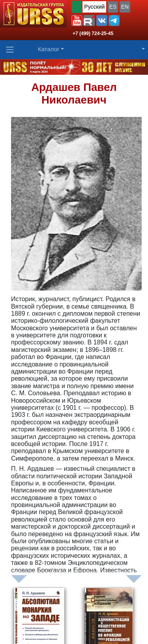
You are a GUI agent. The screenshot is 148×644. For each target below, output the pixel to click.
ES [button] (113, 7)
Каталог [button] (49, 49)
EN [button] (125, 7)
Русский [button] (94, 7)
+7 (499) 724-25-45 (93, 33)
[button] (77, 20)
